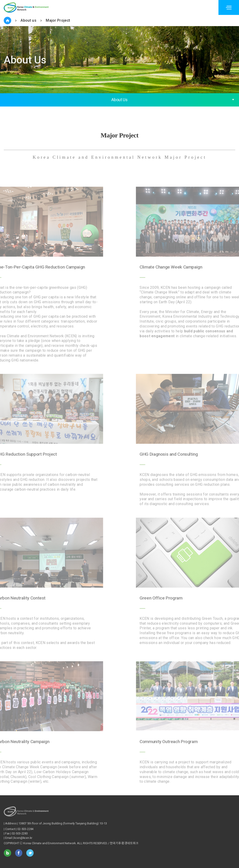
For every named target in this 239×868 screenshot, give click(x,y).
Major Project (58, 20)
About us (28, 20)
